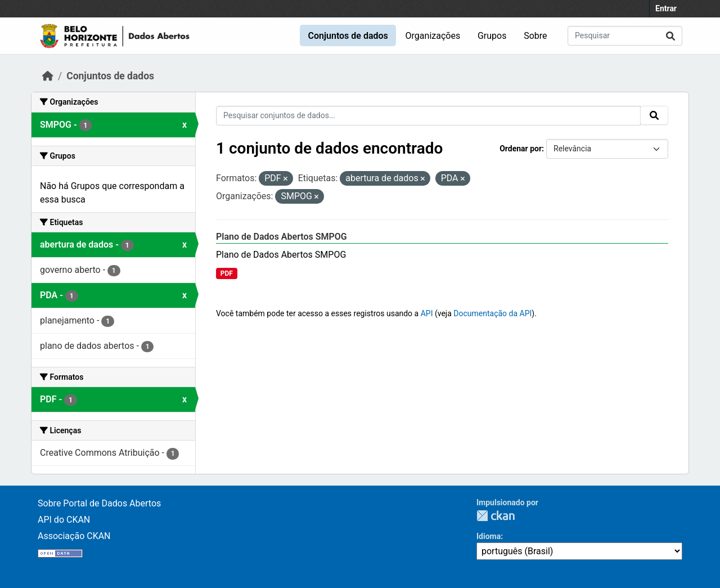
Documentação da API (492, 313)
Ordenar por (521, 149)
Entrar (666, 8)
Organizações (433, 36)
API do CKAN (64, 520)
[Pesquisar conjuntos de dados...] (625, 36)
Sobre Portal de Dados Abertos (99, 503)
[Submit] (670, 36)
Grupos (492, 36)
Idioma (489, 536)
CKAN (496, 516)
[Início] (48, 76)
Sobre (535, 36)
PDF (227, 273)
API (427, 313)
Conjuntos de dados (348, 36)
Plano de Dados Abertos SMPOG (282, 237)
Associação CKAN (74, 536)
